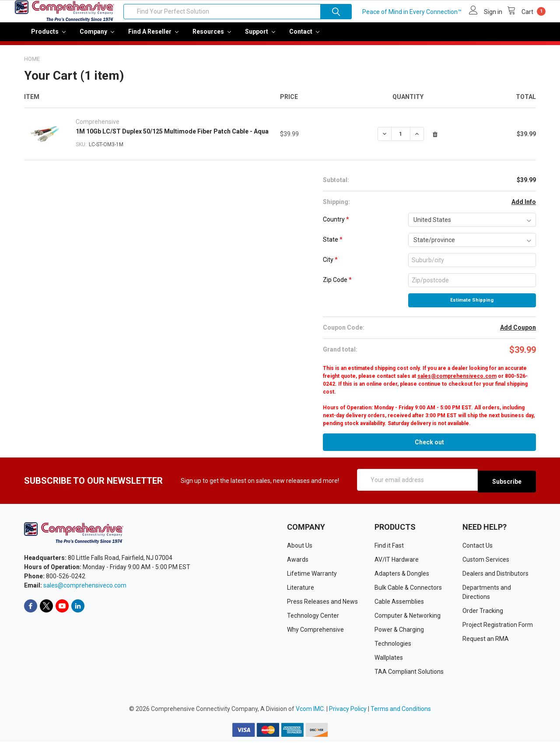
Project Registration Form (498, 630)
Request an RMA (486, 644)
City (330, 266)
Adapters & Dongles (402, 578)
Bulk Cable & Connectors (408, 592)
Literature (301, 592)
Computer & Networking (408, 620)
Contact (304, 38)
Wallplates (389, 662)
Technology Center (313, 620)
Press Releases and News (322, 606)
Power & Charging (399, 634)
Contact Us (478, 550)
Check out (429, 448)
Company (97, 38)
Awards (298, 564)
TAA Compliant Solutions (409, 676)
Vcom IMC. (310, 714)
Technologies (393, 648)
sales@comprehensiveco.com (457, 382)
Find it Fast (389, 550)
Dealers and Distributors (495, 578)
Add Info (524, 208)
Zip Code (337, 286)
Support (260, 38)
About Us (300, 550)
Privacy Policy (348, 714)
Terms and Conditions (401, 714)
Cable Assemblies (399, 606)
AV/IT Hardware (397, 564)
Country (336, 225)
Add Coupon (518, 334)
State (333, 246)
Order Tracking (483, 616)
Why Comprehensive (315, 634)
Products (48, 38)
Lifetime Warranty (312, 578)
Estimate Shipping (472, 306)
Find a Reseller (153, 38)
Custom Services (486, 564)
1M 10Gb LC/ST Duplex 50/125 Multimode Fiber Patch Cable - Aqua (172, 137)
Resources (212, 38)
